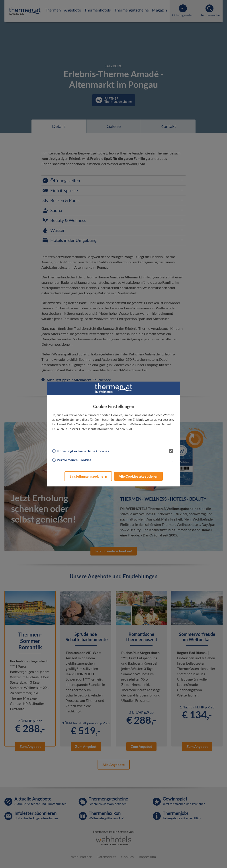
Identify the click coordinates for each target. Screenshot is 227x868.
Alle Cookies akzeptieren (138, 476)
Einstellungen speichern (88, 476)
